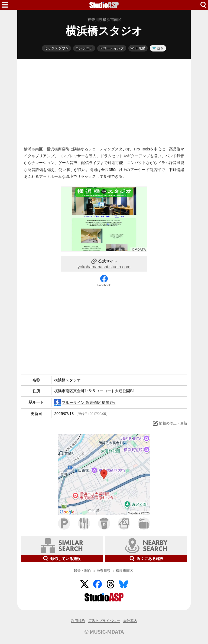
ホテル (144, 524)
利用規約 (78, 621)
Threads (110, 584)
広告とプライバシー (104, 621)
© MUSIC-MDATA (104, 632)
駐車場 (64, 524)
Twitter (84, 584)
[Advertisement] (104, 101)
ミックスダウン (56, 48)
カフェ (104, 524)
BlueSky (123, 584)
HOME (104, 5)
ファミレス (84, 524)
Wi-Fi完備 (138, 48)
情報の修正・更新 (170, 423)
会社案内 (130, 621)
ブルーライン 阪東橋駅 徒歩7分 (85, 402)
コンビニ (124, 524)
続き (158, 48)
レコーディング (112, 48)
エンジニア (84, 48)
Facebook (104, 285)
